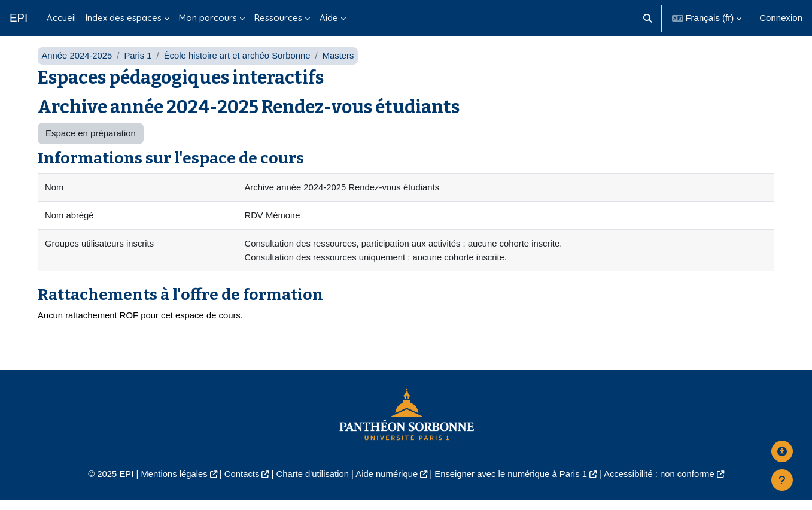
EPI (19, 18)
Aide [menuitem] (329, 18)
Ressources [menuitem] (278, 18)
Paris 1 (139, 64)
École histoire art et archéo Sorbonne (239, 64)
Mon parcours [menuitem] (208, 18)
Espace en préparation (91, 142)
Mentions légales (170, 483)
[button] (648, 18)
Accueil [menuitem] (61, 18)
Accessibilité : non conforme (663, 483)
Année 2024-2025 (77, 64)
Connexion (781, 18)
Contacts (239, 483)
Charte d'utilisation (311, 483)
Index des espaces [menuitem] (124, 18)
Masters (341, 64)
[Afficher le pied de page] (782, 480)
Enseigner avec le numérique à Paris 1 (512, 483)
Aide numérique (386, 483)
